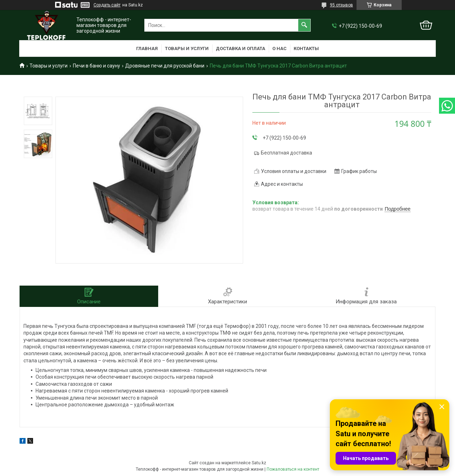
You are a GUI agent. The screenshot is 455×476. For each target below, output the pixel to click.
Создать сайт (107, 5)
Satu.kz (259, 463)
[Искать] (304, 25)
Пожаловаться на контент (293, 469)
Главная (147, 48)
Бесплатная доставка (287, 153)
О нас (279, 48)
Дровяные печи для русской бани (165, 66)
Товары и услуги (187, 48)
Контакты (306, 48)
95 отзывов (341, 5)
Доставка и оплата (240, 48)
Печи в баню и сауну (97, 66)
